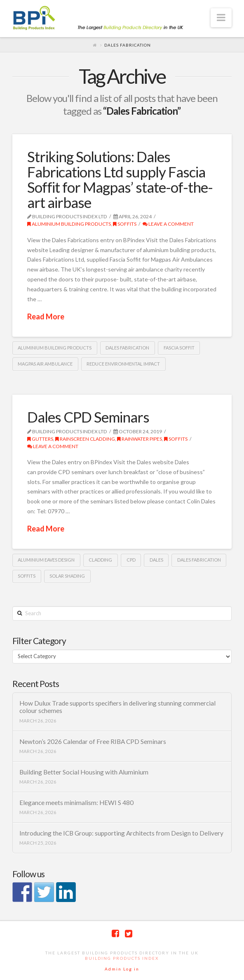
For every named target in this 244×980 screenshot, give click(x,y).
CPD (131, 560)
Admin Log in (122, 969)
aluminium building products (55, 348)
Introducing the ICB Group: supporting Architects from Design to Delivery (121, 833)
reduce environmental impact (123, 364)
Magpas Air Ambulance (45, 364)
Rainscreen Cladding (85, 439)
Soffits (125, 224)
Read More (46, 316)
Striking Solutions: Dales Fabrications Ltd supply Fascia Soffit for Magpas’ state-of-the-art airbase (120, 179)
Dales (156, 560)
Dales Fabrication (127, 348)
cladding (100, 560)
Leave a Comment (168, 224)
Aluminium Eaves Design (46, 560)
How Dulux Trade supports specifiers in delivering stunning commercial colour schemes (117, 707)
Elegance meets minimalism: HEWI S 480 (76, 803)
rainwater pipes (140, 439)
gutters (40, 439)
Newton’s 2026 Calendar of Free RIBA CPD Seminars (93, 741)
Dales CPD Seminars (88, 417)
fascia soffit (179, 348)
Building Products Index (122, 958)
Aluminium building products (69, 224)
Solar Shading (67, 576)
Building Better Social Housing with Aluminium (84, 772)
